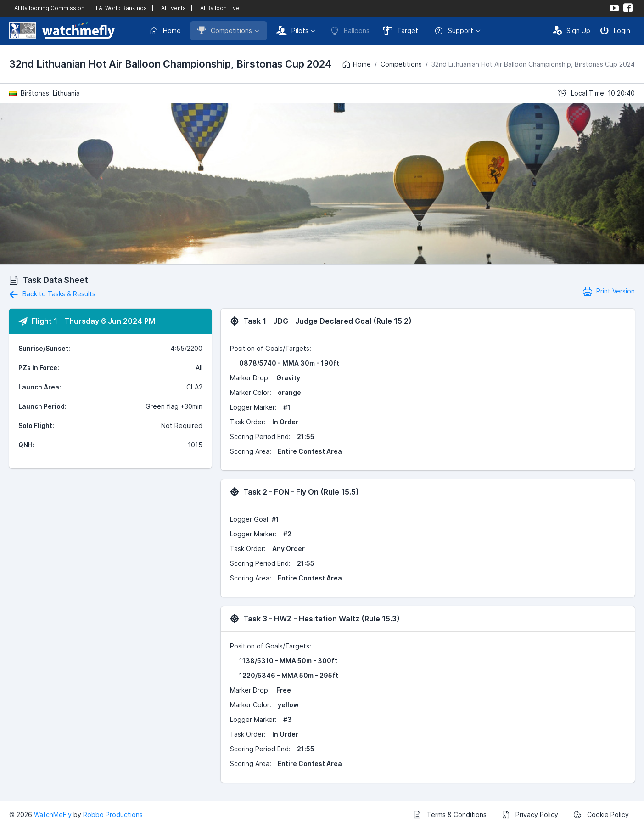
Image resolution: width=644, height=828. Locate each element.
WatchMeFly (53, 814)
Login (615, 30)
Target (401, 30)
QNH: (26, 445)
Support (454, 31)
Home (165, 31)
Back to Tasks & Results (52, 294)
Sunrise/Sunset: (44, 348)
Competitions (224, 30)
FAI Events (172, 8)
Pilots (292, 30)
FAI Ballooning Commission (48, 8)
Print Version (609, 291)
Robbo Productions (113, 814)
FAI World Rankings (121, 8)
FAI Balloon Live (218, 8)
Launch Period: (42, 406)
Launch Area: (40, 387)
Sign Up (571, 30)
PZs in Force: (39, 368)
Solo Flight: (36, 425)
